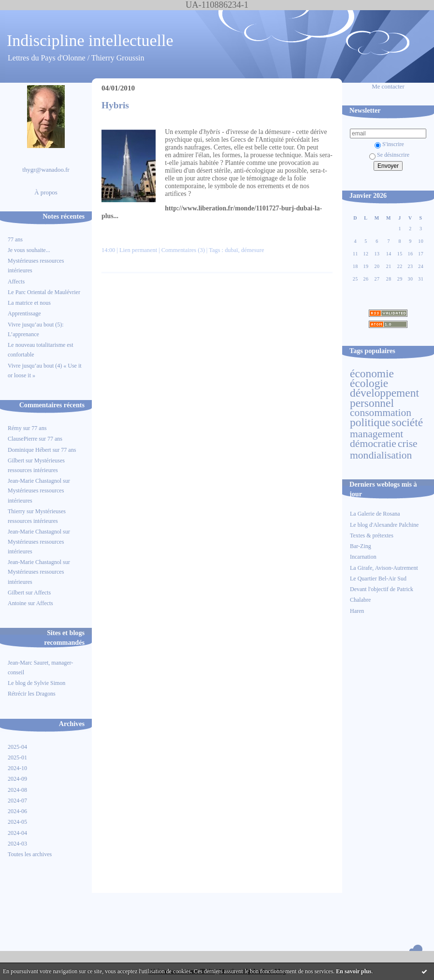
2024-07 (17, 801)
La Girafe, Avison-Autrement (384, 568)
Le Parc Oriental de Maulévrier (45, 292)
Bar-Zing (361, 546)
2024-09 (17, 779)
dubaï (231, 250)
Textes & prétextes (372, 535)
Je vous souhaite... (29, 250)
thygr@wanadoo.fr (46, 170)
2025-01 (17, 757)
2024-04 (17, 833)
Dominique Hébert (29, 450)
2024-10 (17, 768)
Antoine (17, 603)
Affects (16, 282)
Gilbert (16, 460)
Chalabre (360, 600)
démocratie (373, 444)
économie (372, 373)
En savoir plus (354, 971)
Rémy (15, 428)
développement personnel (384, 398)
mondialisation (381, 455)
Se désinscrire (389, 155)
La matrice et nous (29, 303)
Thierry (16, 511)
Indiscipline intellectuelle (90, 40)
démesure (253, 250)
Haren (357, 611)
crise (408, 444)
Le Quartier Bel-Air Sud (378, 579)
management (376, 434)
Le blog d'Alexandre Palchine (384, 525)
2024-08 (17, 790)
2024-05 (17, 822)
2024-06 (17, 811)
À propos (46, 193)
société (407, 422)
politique (370, 422)
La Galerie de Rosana (375, 514)
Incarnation (363, 557)
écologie (369, 383)
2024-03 (17, 844)
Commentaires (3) (183, 250)
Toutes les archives (30, 854)
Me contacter (388, 87)
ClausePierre (22, 439)
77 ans (15, 239)
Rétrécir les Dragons (32, 694)
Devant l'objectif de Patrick (382, 589)
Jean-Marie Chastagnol (35, 481)
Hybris (115, 105)
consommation (381, 413)
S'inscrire (389, 144)
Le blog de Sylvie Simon (36, 683)
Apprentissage (24, 313)
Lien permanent (138, 250)
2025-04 (17, 747)
